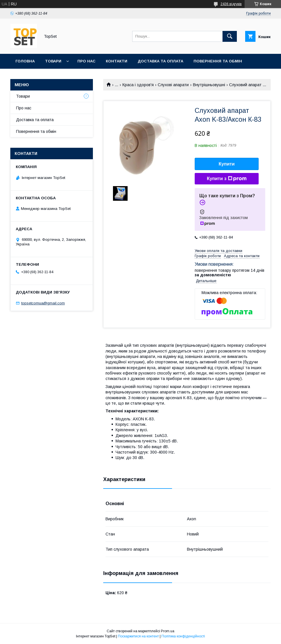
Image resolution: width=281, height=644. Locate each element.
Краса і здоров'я (138, 85)
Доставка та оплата (160, 61)
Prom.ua (168, 631)
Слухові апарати (173, 85)
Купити (227, 164)
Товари (53, 61)
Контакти (117, 61)
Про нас (86, 61)
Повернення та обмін (218, 61)
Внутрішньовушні (209, 85)
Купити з (227, 179)
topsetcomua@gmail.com (43, 303)
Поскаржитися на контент (138, 636)
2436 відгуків (231, 4)
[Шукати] (230, 36)
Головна (25, 61)
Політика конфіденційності (183, 636)
